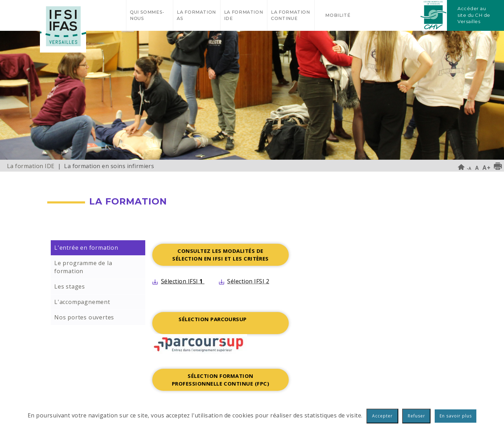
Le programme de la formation (83, 267)
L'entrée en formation (86, 248)
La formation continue (290, 15)
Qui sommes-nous (147, 15)
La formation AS (196, 15)
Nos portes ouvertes (84, 317)
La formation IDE (244, 15)
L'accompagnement (82, 302)
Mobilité (338, 15)
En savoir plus (456, 416)
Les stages (70, 286)
